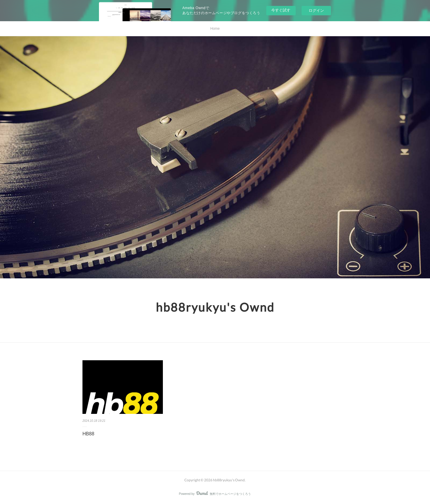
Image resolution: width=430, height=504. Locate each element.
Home (215, 29)
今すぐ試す (281, 10)
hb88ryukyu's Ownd (215, 307)
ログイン (316, 10)
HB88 (88, 434)
